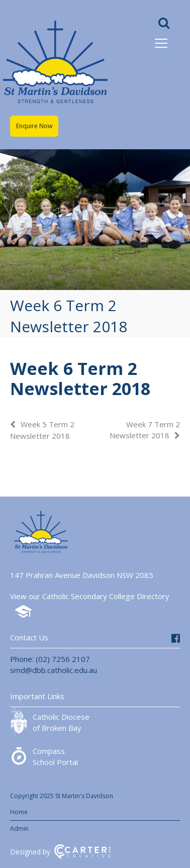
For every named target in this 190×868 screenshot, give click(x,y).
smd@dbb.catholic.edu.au (54, 670)
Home (19, 812)
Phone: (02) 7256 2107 (50, 659)
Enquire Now (34, 126)
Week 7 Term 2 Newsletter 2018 (145, 430)
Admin (19, 829)
